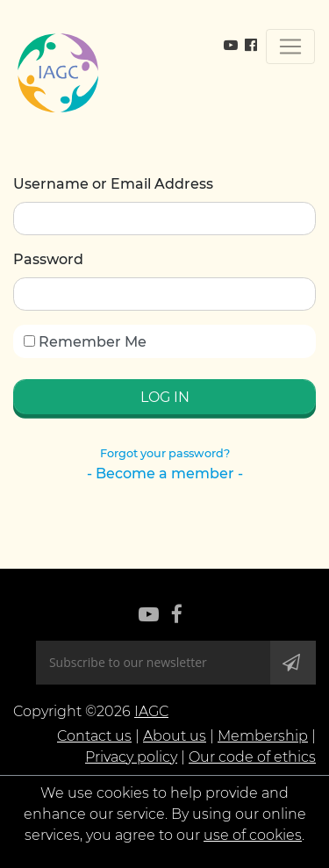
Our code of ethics (252, 757)
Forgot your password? (165, 453)
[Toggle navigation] (290, 47)
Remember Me (85, 342)
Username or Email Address (113, 184)
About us (175, 736)
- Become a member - (165, 473)
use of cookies (253, 835)
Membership (263, 736)
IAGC (151, 711)
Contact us (94, 736)
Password (48, 259)
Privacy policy (131, 757)
